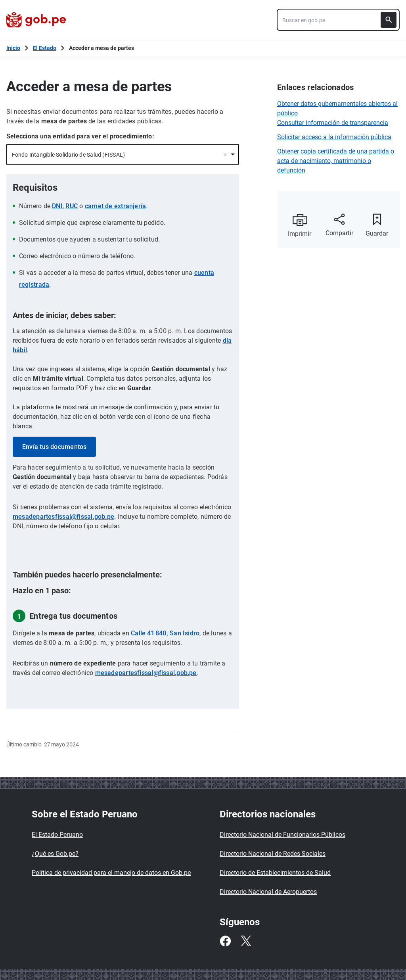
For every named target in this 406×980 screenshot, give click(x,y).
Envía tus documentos (54, 447)
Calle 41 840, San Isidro (165, 633)
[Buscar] (389, 20)
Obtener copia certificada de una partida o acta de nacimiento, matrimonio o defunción (336, 161)
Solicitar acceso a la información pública (334, 137)
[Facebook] (225, 941)
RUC (72, 206)
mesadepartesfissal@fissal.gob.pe (63, 517)
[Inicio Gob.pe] (13, 48)
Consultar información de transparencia (333, 123)
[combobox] (338, 20)
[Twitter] (246, 941)
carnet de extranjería (116, 206)
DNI (57, 206)
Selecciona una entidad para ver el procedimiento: (80, 136)
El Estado (45, 48)
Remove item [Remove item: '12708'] (225, 155)
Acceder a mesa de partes (101, 48)
